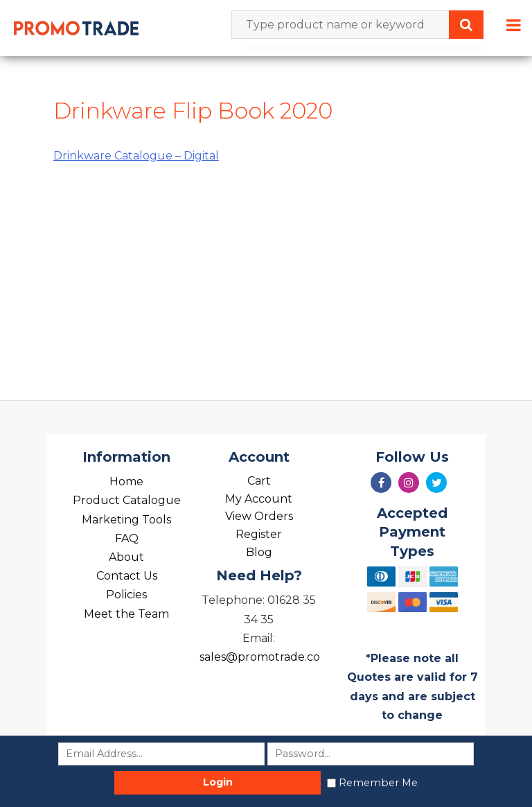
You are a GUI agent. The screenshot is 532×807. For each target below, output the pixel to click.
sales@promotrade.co (260, 657)
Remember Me (378, 783)
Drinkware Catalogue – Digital (136, 156)
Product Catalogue (127, 500)
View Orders (259, 516)
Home (126, 481)
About (126, 557)
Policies (126, 595)
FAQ (127, 538)
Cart (259, 481)
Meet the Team (126, 614)
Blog (259, 552)
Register (259, 534)
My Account (259, 499)
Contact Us (127, 576)
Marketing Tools (126, 520)
